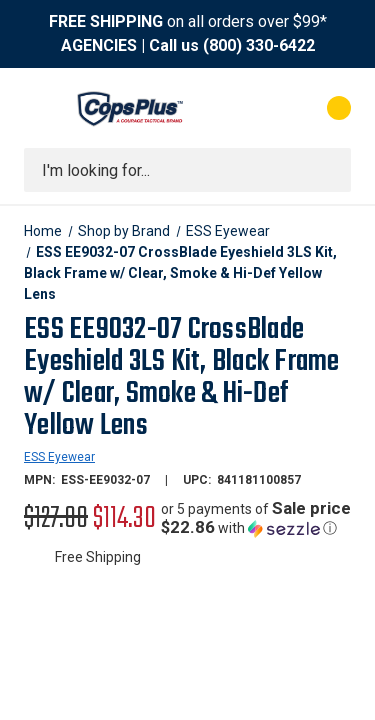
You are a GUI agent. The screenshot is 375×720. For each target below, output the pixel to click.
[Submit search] (329, 170)
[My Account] (258, 108)
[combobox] (187, 170)
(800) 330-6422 (259, 45)
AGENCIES (99, 45)
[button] (256, 518)
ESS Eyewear (59, 457)
